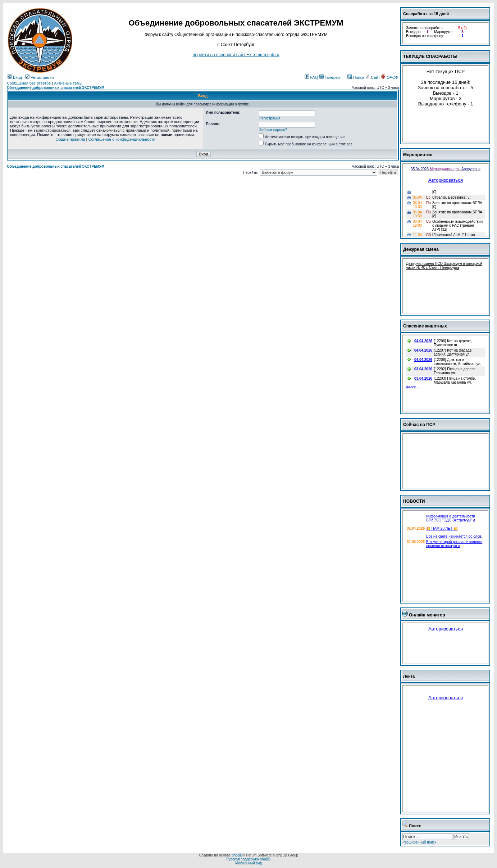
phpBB (237, 855)
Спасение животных (425, 326)
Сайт (373, 77)
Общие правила (70, 139)
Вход (15, 77)
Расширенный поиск (419, 842)
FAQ (311, 77)
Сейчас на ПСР (419, 425)
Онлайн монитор (427, 615)
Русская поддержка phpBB (248, 859)
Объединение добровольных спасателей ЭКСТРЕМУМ (56, 88)
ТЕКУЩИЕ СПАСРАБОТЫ (430, 56)
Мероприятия (418, 155)
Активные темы (68, 83)
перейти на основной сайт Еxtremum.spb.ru (236, 55)
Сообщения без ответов (29, 83)
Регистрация (39, 77)
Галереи (330, 77)
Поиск (356, 77)
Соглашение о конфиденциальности (122, 139)
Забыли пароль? (273, 130)
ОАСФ (390, 77)
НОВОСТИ (414, 501)
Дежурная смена (421, 249)
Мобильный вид (248, 863)
